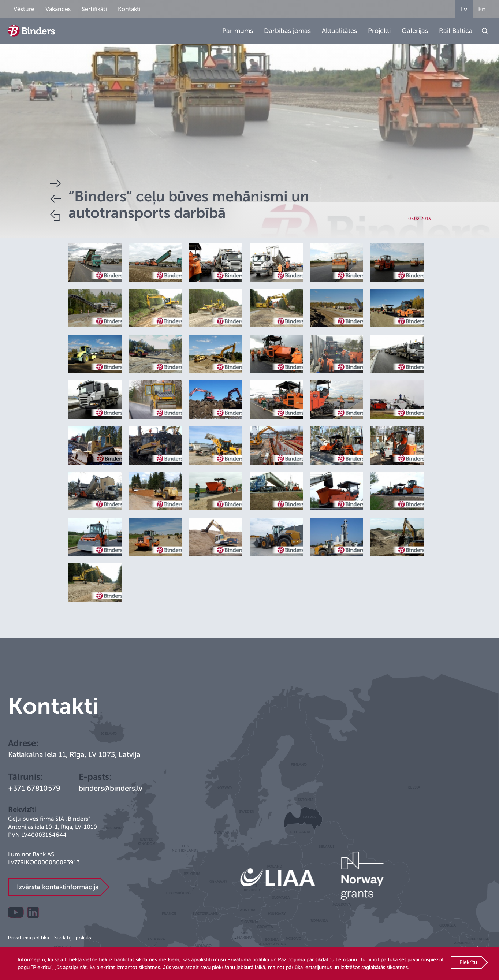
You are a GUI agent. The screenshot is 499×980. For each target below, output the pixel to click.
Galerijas (415, 31)
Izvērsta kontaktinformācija (58, 887)
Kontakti (129, 9)
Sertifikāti (94, 9)
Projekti (379, 31)
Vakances (58, 9)
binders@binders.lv (111, 788)
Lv (464, 9)
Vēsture (24, 9)
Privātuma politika (29, 937)
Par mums (238, 31)
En (482, 9)
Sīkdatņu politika (73, 937)
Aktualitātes (339, 31)
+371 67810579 (34, 788)
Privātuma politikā (248, 960)
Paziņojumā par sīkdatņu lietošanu (317, 960)
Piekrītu (468, 962)
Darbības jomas (287, 31)
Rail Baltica (456, 31)
